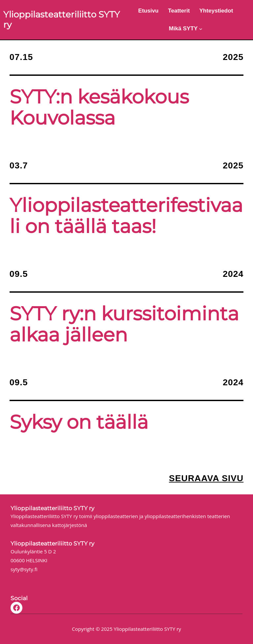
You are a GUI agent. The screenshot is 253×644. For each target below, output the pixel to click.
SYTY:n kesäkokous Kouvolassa (99, 107)
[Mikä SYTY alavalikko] (201, 29)
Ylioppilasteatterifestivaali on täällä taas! (126, 216)
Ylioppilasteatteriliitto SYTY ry (62, 20)
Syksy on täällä (79, 422)
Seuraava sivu (206, 478)
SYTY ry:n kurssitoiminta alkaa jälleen (124, 324)
